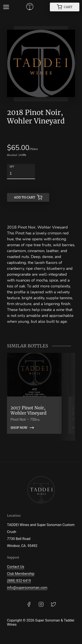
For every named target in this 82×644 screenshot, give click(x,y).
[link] (34, 393)
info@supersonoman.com (27, 588)
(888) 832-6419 (19, 581)
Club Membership (21, 574)
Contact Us (16, 567)
